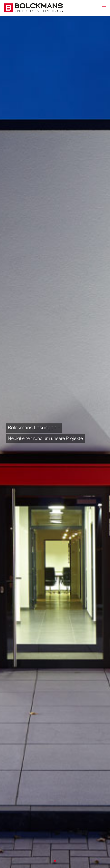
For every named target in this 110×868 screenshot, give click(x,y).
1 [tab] (56, 862)
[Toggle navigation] (104, 8)
